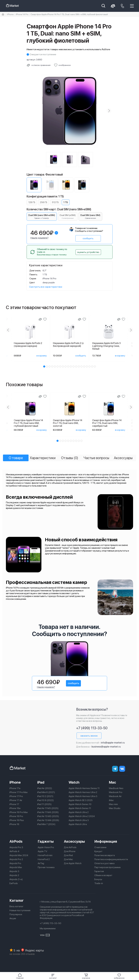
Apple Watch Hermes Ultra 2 (83, 792)
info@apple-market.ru (113, 743)
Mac (113, 782)
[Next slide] (109, 111)
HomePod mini (45, 855)
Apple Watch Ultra (78, 824)
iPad (41, 782)
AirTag (41, 863)
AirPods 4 (14, 851)
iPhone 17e (15, 788)
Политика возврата (105, 855)
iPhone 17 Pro (16, 796)
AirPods (16, 841)
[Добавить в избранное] (62, 65)
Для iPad (68, 855)
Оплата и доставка (104, 863)
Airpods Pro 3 (16, 847)
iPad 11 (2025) (44, 804)
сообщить (88, 238)
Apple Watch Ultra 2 (79, 812)
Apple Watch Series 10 (80, 804)
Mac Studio (115, 808)
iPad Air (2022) (45, 788)
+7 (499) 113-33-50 (92, 728)
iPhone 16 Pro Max (19, 812)
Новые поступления (20, 910)
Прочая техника (46, 867)
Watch (74, 782)
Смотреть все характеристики (46, 287)
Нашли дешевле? (39, 238)
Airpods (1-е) (16, 879)
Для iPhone (70, 851)
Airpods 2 (14, 875)
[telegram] (115, 769)
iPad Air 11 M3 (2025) (48, 808)
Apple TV (42, 851)
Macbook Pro (116, 792)
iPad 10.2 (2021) (45, 796)
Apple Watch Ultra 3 (79, 820)
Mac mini (113, 804)
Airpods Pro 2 (16, 859)
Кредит (98, 851)
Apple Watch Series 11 (80, 808)
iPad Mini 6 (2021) (46, 792)
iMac (111, 800)
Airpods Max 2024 (19, 855)
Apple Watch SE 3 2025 (81, 800)
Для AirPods (70, 847)
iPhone (15, 782)
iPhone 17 (14, 804)
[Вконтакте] (122, 769)
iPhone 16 (14, 824)
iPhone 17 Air (16, 800)
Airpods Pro (15, 863)
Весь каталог (16, 906)
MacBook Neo (116, 788)
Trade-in (99, 883)
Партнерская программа (107, 867)
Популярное (16, 914)
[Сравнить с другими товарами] (39, 65)
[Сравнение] (40, 319)
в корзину (42, 356)
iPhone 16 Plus (17, 820)
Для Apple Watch (73, 863)
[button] (53, 976)
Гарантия (99, 871)
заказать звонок (89, 736)
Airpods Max (16, 867)
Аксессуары (74, 841)
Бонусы (98, 879)
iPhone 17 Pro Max (19, 792)
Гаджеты (46, 841)
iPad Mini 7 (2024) (46, 824)
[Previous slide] (8, 330)
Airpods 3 (14, 871)
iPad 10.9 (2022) (46, 800)
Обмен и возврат (103, 875)
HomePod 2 (44, 859)
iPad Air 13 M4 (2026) (48, 820)
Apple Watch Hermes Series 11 (84, 788)
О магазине (100, 847)
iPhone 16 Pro (16, 816)
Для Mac (68, 859)
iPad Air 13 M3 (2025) (48, 816)
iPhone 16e (15, 808)
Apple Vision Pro (46, 847)
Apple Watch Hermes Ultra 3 (83, 796)
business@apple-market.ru (106, 747)
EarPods (14, 883)
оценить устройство (88, 252)
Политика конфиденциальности (111, 859)
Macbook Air (115, 796)
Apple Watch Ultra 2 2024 (82, 816)
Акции (13, 918)
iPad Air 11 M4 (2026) (48, 812)
